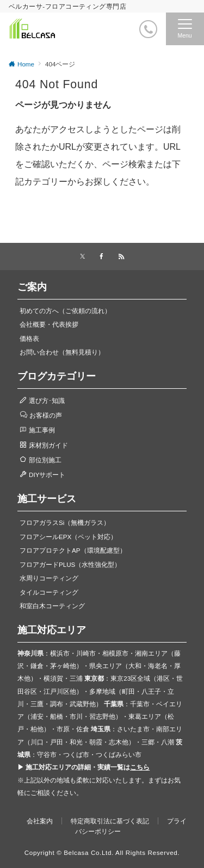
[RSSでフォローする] (121, 257)
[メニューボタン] (185, 29)
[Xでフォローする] (82, 257)
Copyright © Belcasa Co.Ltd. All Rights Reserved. (102, 852)
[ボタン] (126, 33)
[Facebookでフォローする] (102, 257)
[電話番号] (148, 29)
